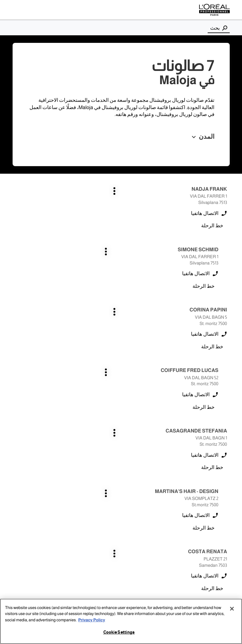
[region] (121, 621)
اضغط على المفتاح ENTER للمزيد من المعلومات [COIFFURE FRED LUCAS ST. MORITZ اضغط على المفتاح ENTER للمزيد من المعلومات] (114, 244)
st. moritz (219, 515)
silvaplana (82, 504)
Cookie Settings (119, 632)
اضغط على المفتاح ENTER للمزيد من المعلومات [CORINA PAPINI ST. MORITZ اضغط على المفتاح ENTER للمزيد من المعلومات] (227, 244)
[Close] (232, 609)
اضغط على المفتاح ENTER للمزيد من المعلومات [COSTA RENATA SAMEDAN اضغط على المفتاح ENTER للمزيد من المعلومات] (227, 365)
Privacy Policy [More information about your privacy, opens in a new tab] (92, 620)
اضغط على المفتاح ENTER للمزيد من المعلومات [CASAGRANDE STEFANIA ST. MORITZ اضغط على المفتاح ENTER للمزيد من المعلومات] (227, 304)
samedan (219, 504)
